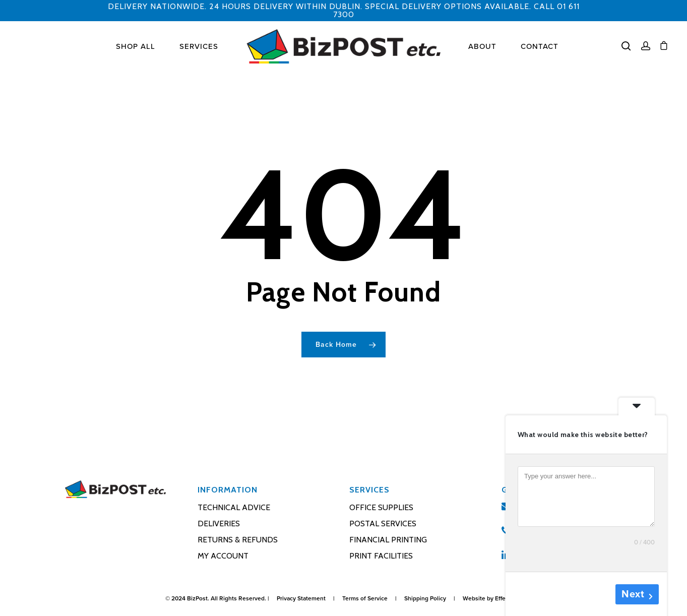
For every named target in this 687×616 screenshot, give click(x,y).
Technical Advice (234, 507)
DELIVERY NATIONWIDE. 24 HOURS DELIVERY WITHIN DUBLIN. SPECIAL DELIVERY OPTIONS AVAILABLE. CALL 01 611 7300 (344, 10)
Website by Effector (489, 598)
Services (199, 47)
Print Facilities (381, 556)
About (482, 47)
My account (223, 556)
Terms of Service (365, 598)
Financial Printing (388, 540)
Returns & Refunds (238, 540)
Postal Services (383, 523)
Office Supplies (381, 507)
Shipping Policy (425, 598)
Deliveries (219, 523)
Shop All (136, 47)
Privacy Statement (301, 598)
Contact (540, 47)
